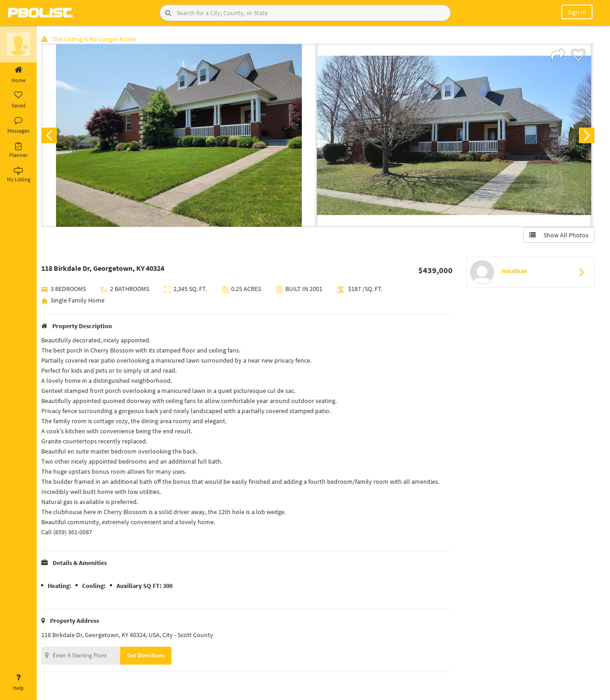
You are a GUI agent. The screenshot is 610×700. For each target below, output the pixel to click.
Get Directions (148, 656)
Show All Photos (558, 235)
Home (18, 75)
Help (18, 683)
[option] (181, 136)
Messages (18, 125)
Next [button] (586, 136)
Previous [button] (51, 136)
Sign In (577, 12)
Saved (18, 100)
